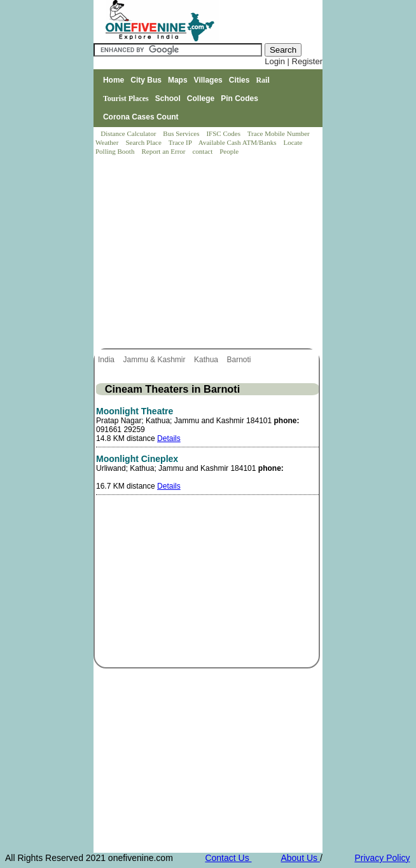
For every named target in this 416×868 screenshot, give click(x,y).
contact (203, 151)
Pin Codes (239, 98)
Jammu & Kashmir (155, 360)
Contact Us (228, 858)
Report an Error (164, 151)
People (229, 151)
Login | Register (294, 61)
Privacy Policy (382, 858)
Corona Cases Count (141, 117)
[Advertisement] (209, 253)
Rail (262, 80)
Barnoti (239, 360)
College (201, 98)
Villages (208, 80)
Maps (178, 80)
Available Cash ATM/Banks (238, 142)
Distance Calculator (128, 133)
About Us (300, 858)
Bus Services (181, 133)
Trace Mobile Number (280, 133)
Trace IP (181, 142)
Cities (239, 80)
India (107, 360)
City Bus (146, 80)
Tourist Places (126, 98)
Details (169, 438)
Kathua (207, 360)
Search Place (144, 142)
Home (114, 80)
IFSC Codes (224, 133)
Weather (108, 142)
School (168, 98)
